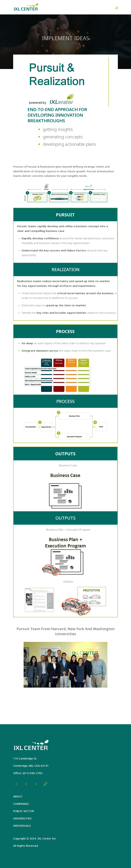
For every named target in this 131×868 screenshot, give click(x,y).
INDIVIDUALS (22, 826)
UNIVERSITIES (22, 818)
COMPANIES (21, 804)
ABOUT (18, 796)
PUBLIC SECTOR (24, 811)
